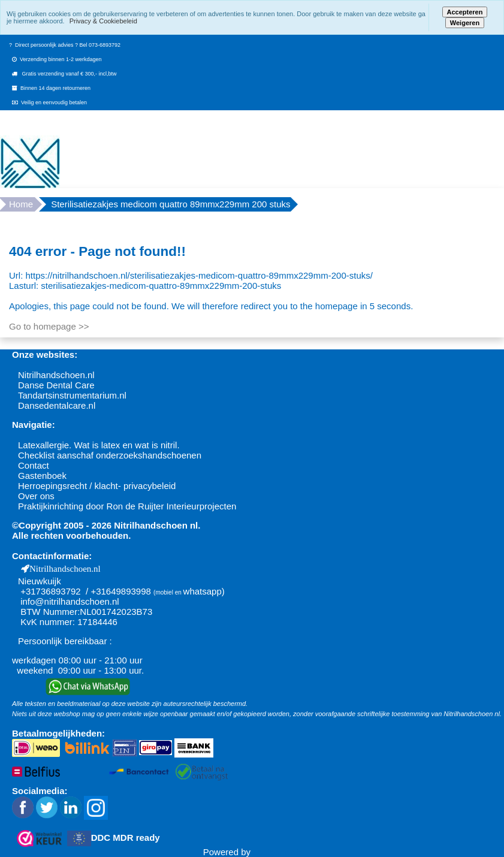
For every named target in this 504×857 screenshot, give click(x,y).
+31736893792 (51, 591)
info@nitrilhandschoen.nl (70, 601)
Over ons (36, 496)
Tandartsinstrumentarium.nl (72, 395)
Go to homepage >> (49, 326)
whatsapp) (204, 591)
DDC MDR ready (126, 838)
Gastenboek (42, 476)
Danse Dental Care (56, 385)
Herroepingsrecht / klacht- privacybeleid (97, 486)
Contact (34, 465)
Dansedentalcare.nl (57, 405)
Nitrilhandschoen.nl (56, 375)
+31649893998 (121, 591)
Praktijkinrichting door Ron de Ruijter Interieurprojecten (127, 506)
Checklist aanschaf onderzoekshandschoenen (110, 455)
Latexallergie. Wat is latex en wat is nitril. (99, 445)
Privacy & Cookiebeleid (103, 21)
